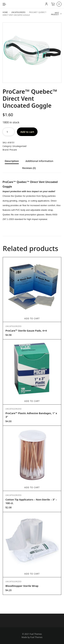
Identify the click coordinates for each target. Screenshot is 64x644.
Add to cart (27, 132)
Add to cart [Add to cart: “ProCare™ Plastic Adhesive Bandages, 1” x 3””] (32, 401)
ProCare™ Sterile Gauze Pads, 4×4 (26, 331)
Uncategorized (18, 12)
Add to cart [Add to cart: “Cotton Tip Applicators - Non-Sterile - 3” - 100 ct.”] (32, 487)
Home (5, 12)
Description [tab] (12, 161)
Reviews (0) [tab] (29, 168)
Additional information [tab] (39, 161)
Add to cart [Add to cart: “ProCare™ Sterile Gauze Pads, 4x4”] (32, 319)
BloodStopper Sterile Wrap (22, 586)
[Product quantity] (9, 132)
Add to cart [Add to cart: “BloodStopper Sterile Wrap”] (32, 574)
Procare (13, 150)
